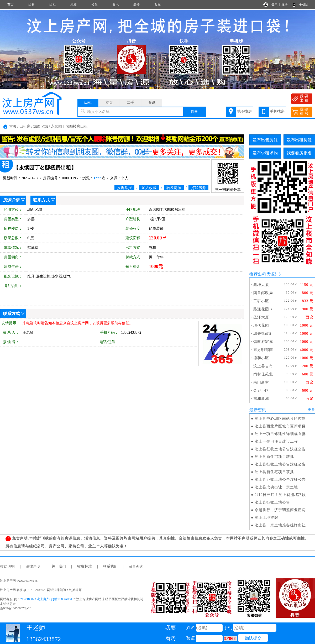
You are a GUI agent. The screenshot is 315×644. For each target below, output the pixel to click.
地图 (73, 4)
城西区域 (41, 126)
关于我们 (59, 566)
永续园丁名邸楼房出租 (69, 126)
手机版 (304, 4)
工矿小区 (261, 301)
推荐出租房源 (262, 274)
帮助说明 (7, 566)
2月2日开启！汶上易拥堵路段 (280, 495)
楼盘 (94, 4)
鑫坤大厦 (261, 285)
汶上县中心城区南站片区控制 (280, 419)
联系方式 (41, 200)
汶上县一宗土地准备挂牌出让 (280, 525)
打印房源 (198, 188)
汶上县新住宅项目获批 (274, 457)
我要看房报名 (299, 153)
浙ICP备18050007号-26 (16, 608)
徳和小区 (261, 358)
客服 (157, 4)
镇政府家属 (263, 342)
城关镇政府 (263, 334)
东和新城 (261, 399)
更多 (311, 410)
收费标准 (85, 566)
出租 (52, 4)
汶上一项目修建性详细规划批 (280, 434)
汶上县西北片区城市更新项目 (280, 426)
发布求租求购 (265, 153)
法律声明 (33, 566)
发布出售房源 (265, 140)
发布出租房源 (299, 140)
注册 (285, 4)
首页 (10, 4)
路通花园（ (263, 309)
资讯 (115, 4)
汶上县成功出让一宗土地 (276, 487)
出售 (31, 4)
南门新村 (261, 382)
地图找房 (244, 111)
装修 (136, 4)
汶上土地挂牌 (266, 518)
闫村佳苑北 (263, 374)
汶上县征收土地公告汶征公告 (280, 449)
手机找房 (277, 111)
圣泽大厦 (261, 317)
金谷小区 (261, 391)
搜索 (194, 112)
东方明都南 (263, 350)
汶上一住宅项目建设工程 (276, 441)
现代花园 (261, 325)
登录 (275, 4)
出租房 (25, 126)
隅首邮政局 (263, 293)
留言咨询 (136, 566)
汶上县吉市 (263, 366)
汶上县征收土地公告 (272, 502)
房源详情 (11, 200)
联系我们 (110, 566)
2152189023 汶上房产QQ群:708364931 (46, 599)
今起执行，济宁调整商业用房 (280, 510)
